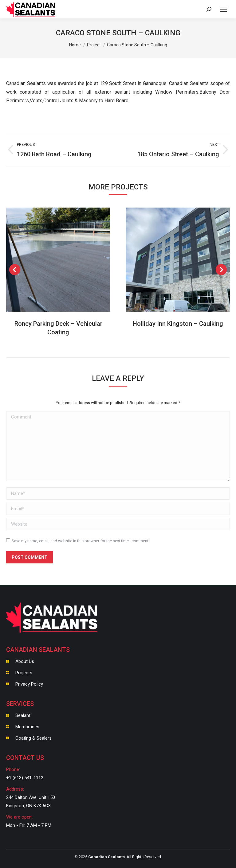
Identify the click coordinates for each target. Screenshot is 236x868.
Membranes (27, 727)
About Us (25, 661)
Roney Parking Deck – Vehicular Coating (58, 328)
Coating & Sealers (33, 738)
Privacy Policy (29, 684)
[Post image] (58, 260)
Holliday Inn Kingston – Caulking (178, 324)
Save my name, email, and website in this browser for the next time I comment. (81, 541)
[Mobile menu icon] (224, 9)
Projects (24, 673)
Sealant (23, 715)
